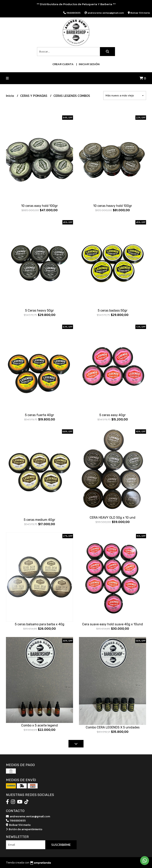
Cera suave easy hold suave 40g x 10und (113, 624)
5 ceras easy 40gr (113, 415)
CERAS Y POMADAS (34, 96)
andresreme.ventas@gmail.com (28, 816)
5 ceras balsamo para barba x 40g (40, 624)
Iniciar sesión (89, 64)
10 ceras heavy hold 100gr (113, 206)
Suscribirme (61, 845)
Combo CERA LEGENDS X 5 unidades (113, 727)
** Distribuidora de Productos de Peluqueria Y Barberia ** (76, 4)
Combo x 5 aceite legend (39, 725)
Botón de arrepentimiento (24, 829)
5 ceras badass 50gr (113, 310)
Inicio (10, 96)
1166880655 (16, 820)
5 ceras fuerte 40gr (39, 415)
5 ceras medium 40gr (39, 520)
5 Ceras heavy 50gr (39, 310)
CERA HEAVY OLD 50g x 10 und (113, 518)
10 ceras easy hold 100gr (39, 206)
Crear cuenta (63, 64)
